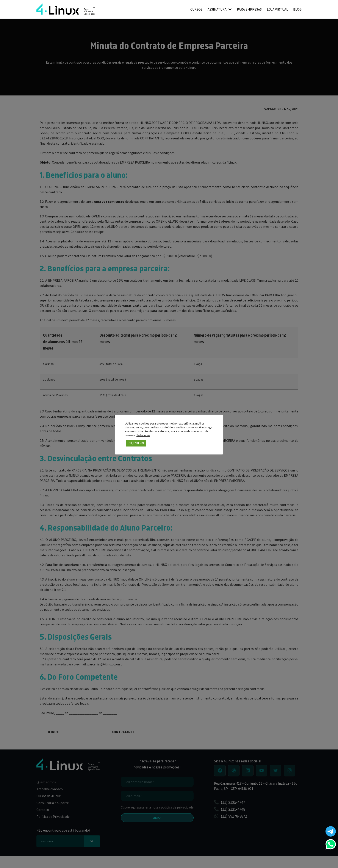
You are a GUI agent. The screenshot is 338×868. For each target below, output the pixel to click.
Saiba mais (143, 435)
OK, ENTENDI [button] (136, 443)
